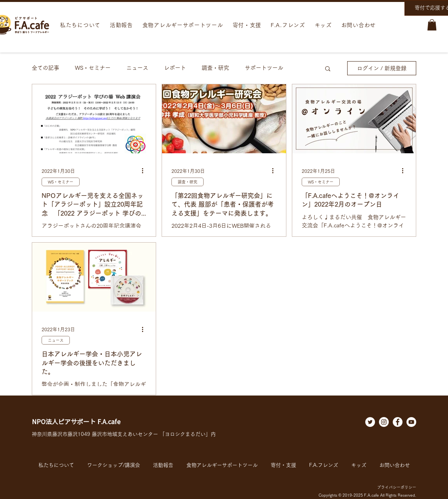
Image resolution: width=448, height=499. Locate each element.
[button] (432, 25)
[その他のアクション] (145, 171)
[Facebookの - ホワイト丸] (398, 422)
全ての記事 (46, 68)
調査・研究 (215, 68)
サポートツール (264, 68)
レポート (175, 68)
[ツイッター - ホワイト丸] (370, 422)
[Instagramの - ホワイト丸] (384, 422)
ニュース (137, 68)
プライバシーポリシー (397, 487)
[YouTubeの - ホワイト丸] (411, 422)
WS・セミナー (93, 68)
